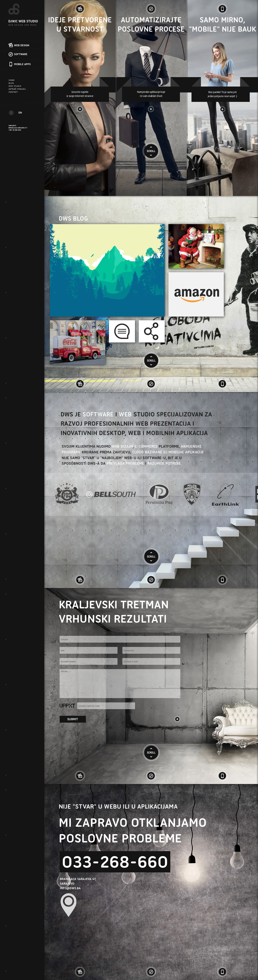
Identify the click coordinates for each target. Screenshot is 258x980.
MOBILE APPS (22, 64)
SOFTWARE (21, 54)
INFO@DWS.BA (70, 888)
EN (20, 113)
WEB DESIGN (22, 45)
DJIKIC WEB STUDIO (23, 21)
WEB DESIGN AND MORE (23, 25)
